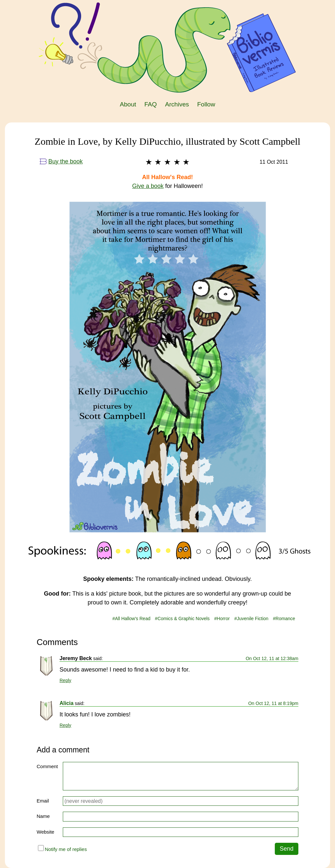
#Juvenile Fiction (251, 619)
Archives (177, 104)
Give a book (148, 186)
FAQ (150, 104)
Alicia (67, 703)
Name (43, 816)
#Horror (222, 619)
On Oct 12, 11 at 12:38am (272, 658)
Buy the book (61, 161)
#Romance (284, 619)
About (128, 104)
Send (287, 849)
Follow (206, 104)
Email (43, 801)
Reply (65, 680)
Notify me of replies (62, 849)
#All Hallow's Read (131, 619)
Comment (47, 766)
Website (45, 832)
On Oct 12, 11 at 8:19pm (273, 703)
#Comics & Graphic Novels (182, 619)
